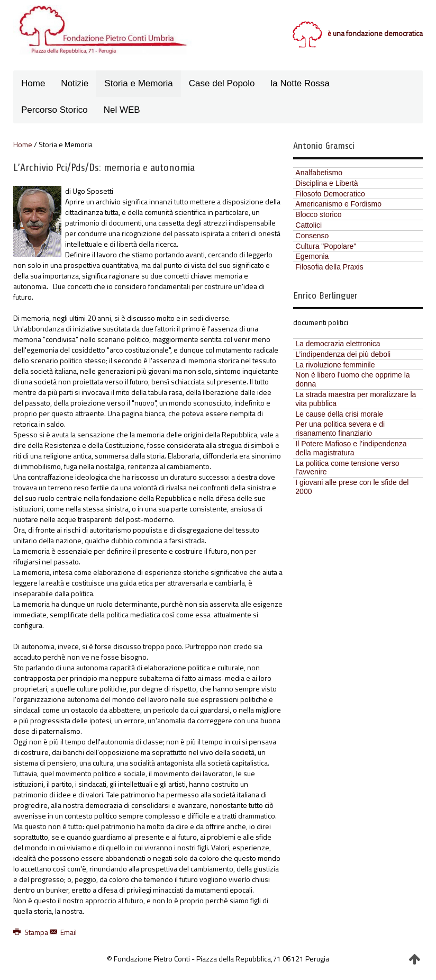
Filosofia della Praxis (329, 267)
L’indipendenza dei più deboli (343, 354)
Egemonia (312, 256)
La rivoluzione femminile (335, 365)
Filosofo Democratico (330, 194)
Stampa (31, 932)
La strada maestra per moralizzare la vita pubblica (356, 399)
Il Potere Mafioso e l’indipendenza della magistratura (351, 448)
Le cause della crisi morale (339, 414)
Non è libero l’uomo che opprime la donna (352, 379)
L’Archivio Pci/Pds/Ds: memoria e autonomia (104, 168)
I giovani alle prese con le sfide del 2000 (352, 487)
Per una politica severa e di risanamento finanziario (340, 429)
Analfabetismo (319, 173)
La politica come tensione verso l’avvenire (347, 468)
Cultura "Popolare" (326, 246)
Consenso (312, 236)
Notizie (75, 83)
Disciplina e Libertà (326, 183)
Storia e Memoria (138, 83)
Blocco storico (318, 214)
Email (63, 932)
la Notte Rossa (301, 83)
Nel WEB (122, 110)
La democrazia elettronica (338, 344)
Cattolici (308, 225)
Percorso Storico (54, 110)
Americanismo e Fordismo (338, 204)
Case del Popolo (222, 83)
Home (33, 83)
